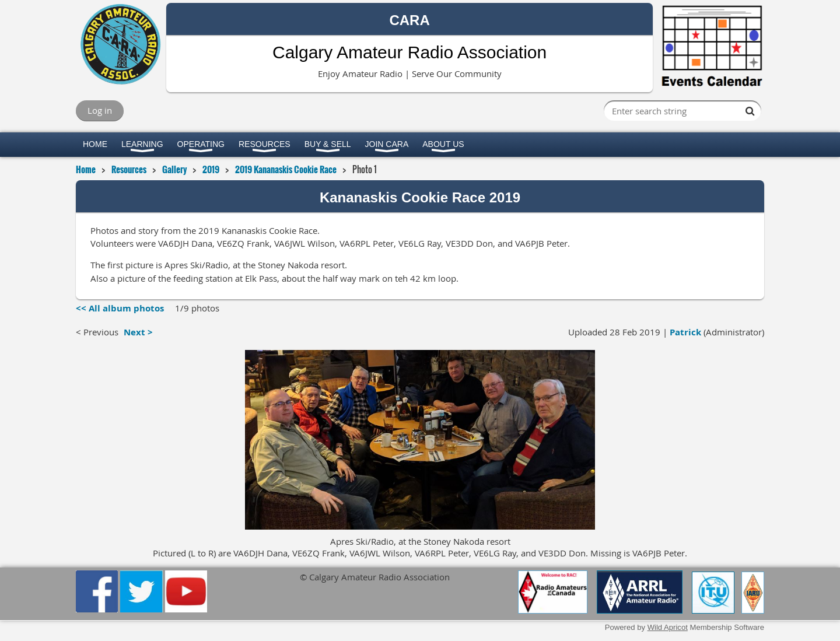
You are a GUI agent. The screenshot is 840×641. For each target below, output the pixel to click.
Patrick (685, 332)
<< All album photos (120, 308)
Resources (129, 169)
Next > (138, 332)
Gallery (174, 169)
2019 (211, 169)
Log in (100, 110)
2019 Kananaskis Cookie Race (286, 169)
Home (86, 169)
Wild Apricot (668, 627)
